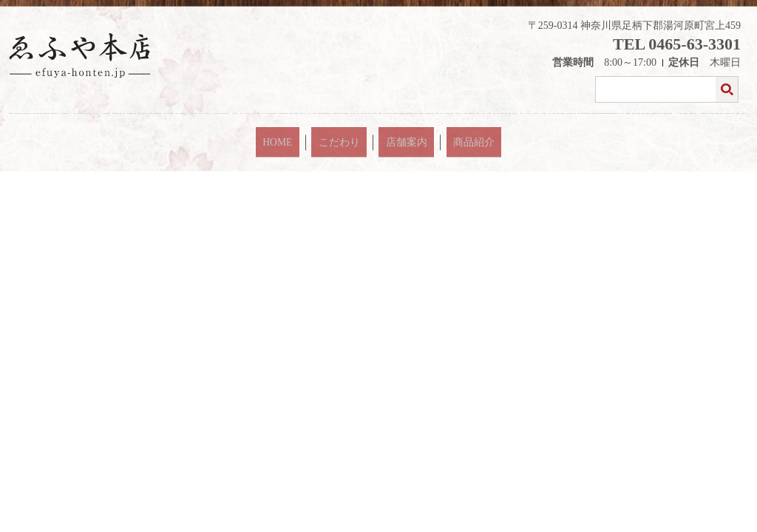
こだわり (348, 136)
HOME (302, 136)
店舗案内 (399, 136)
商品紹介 (449, 136)
